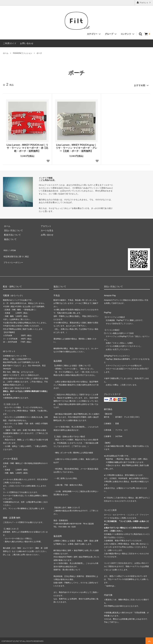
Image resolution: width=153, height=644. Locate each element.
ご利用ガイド (10, 43)
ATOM (12, 249)
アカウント (144, 2)
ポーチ (39, 53)
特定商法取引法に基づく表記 (17, 253)
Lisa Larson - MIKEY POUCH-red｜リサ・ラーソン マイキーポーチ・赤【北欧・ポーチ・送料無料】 (27, 147)
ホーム (6, 53)
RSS (5, 249)
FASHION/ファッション (23, 53)
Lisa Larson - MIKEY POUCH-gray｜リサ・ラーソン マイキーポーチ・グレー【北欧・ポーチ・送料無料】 (76, 147)
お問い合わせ (27, 43)
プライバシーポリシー (13, 258)
